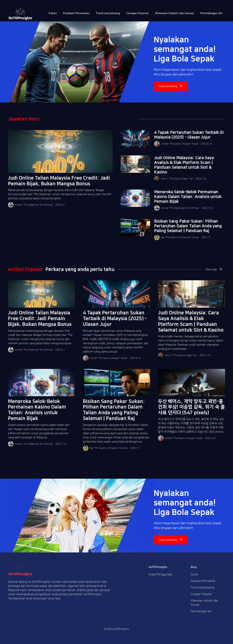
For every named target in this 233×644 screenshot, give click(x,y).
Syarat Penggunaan (161, 574)
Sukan (195, 574)
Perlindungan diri (201, 611)
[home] (20, 14)
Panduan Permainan (203, 581)
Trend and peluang (202, 588)
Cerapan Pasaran (201, 594)
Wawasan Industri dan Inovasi (204, 603)
